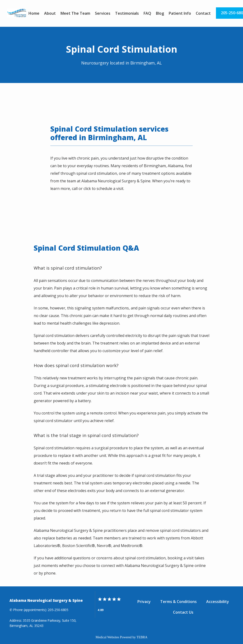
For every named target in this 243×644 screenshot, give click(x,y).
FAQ (147, 13)
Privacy (144, 602)
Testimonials (127, 13)
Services (103, 13)
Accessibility (218, 602)
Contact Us (183, 612)
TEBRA (142, 637)
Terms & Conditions (178, 602)
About (50, 13)
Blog (160, 13)
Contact (203, 13)
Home (34, 13)
